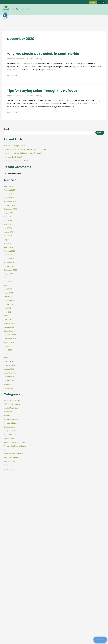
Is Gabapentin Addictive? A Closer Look (19, 161)
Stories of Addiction (12, 457)
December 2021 (10, 300)
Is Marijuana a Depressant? (14, 146)
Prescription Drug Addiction (15, 446)
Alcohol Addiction (11, 408)
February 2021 (9, 323)
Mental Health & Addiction (14, 442)
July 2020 (7, 346)
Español (101, 2)
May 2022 (8, 285)
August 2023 (9, 232)
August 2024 (9, 213)
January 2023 (9, 255)
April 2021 (8, 316)
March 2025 (9, 186)
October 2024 (9, 205)
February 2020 (10, 365)
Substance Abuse (10, 461)
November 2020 (10, 335)
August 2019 (9, 388)
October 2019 (9, 380)
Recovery (7, 450)
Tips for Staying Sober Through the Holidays (42, 91)
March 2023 (9, 247)
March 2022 (9, 293)
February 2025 (9, 190)
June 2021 (8, 312)
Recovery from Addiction (14, 454)
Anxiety (7, 416)
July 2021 (7, 308)
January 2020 (9, 369)
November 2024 (10, 201)
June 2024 (8, 220)
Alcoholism (8, 412)
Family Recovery (10, 435)
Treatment (8, 465)
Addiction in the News (13, 400)
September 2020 (10, 339)
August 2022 (9, 274)
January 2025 (9, 194)
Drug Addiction (10, 427)
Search (7, 129)
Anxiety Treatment (11, 419)
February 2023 (9, 251)
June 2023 (8, 236)
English (93, 2)
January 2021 (9, 327)
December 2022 (10, 259)
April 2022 (8, 289)
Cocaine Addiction (11, 423)
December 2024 (10, 198)
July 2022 (7, 278)
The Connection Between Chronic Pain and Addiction (25, 149)
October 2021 (9, 304)
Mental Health (9, 438)
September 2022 (10, 270)
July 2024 (7, 217)
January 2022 (9, 297)
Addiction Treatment (15, 59)
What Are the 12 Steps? (13, 157)
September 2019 (10, 384)
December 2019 (10, 373)
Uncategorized (10, 469)
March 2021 (8, 320)
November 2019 (10, 377)
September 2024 (10, 209)
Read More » (12, 75)
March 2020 (9, 361)
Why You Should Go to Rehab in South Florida (43, 54)
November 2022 (10, 262)
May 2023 (8, 240)
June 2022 (8, 281)
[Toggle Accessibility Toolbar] (5, 15)
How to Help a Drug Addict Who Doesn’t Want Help (24, 153)
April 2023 (8, 243)
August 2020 (9, 342)
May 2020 (8, 354)
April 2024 (8, 228)
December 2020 (10, 331)
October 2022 (9, 266)
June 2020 (8, 350)
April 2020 (8, 358)
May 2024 (8, 224)
